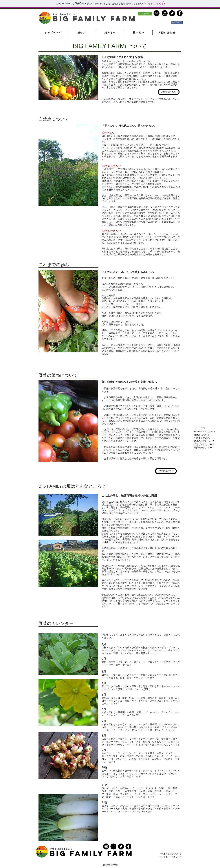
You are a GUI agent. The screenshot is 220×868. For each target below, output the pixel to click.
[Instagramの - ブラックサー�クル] (165, 13)
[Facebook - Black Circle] (180, 13)
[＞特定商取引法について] (172, 854)
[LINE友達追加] (145, 14)
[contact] (157, 13)
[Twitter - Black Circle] (172, 13)
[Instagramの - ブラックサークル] (113, 846)
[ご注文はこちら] (169, 92)
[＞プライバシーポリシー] (172, 857)
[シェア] (177, 23)
